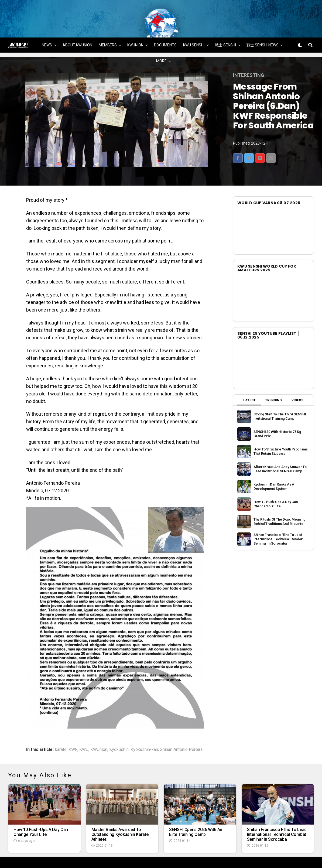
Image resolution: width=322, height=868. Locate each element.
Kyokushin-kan (144, 733)
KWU (84, 733)
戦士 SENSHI (225, 29)
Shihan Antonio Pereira (181, 733)
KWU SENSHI (194, 29)
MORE (161, 45)
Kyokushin (119, 733)
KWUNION (135, 29)
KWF (73, 733)
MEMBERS (108, 29)
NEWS (47, 29)
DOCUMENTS (165, 29)
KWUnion (99, 733)
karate (61, 733)
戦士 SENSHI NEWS (263, 29)
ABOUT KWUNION (77, 29)
